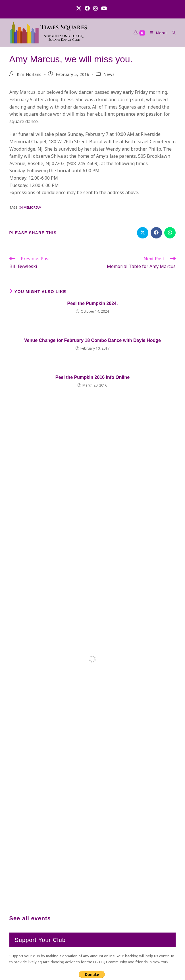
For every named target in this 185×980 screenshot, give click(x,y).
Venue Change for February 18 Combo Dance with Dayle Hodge (92, 340)
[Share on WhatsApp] (170, 233)
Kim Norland (29, 74)
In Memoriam (30, 207)
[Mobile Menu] (157, 33)
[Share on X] (143, 233)
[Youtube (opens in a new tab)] (104, 8)
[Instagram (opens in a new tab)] (95, 8)
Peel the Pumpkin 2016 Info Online (92, 377)
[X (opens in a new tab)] (80, 8)
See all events (30, 918)
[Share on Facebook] (156, 233)
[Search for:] (172, 33)
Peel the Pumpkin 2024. (93, 303)
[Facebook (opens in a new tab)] (87, 8)
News (109, 74)
